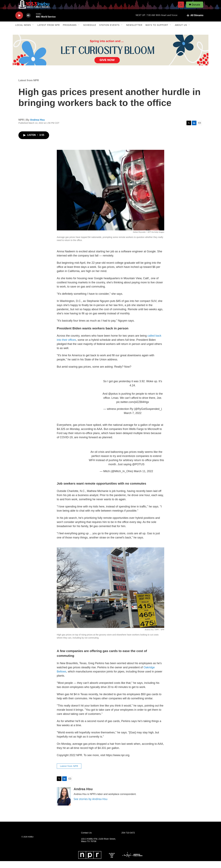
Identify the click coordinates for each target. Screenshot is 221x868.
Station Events (109, 32)
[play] (19, 22)
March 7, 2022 (133, 420)
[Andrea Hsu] (64, 803)
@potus (113, 401)
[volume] (28, 22)
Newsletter (134, 32)
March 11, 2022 (143, 478)
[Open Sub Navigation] (33, 32)
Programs (70, 32)
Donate (198, 8)
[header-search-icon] (182, 8)
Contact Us (86, 840)
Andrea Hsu (37, 127)
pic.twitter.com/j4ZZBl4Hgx (133, 409)
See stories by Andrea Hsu (91, 806)
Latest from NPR (49, 32)
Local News (23, 32)
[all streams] (195, 22)
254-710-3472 (128, 840)
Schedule (90, 32)
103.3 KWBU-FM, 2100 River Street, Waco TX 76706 (98, 847)
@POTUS (138, 471)
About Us (181, 32)
